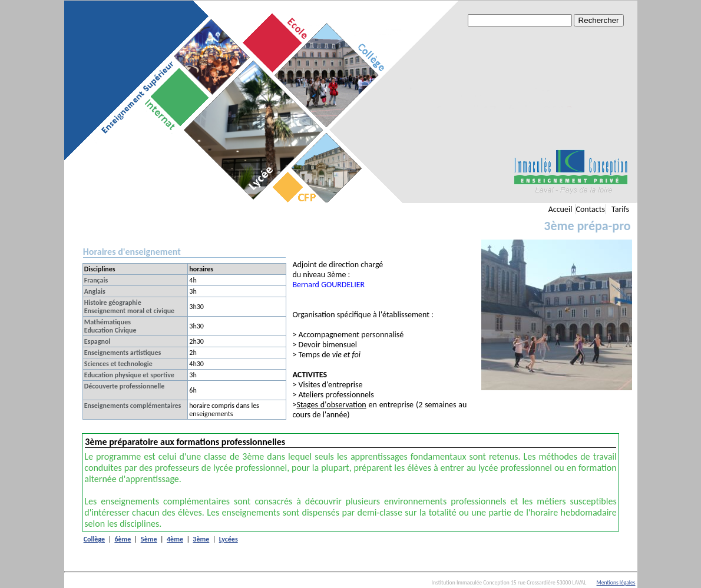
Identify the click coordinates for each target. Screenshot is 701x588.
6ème (123, 539)
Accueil (561, 209)
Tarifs (620, 209)
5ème (149, 539)
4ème (175, 539)
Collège (94, 539)
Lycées (229, 539)
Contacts (591, 209)
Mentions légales (616, 583)
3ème (201, 539)
